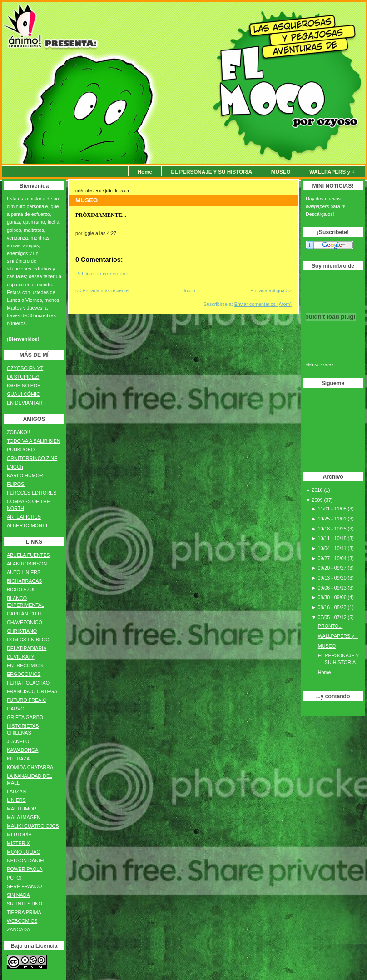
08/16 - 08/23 (332, 607)
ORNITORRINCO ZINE (32, 458)
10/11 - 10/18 (332, 538)
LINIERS (16, 800)
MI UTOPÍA (19, 835)
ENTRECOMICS (25, 665)
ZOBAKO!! (18, 432)
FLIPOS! (16, 484)
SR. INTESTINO (25, 904)
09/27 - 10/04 (332, 558)
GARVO (16, 709)
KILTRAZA (18, 759)
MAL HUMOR (22, 809)
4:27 (112, 233)
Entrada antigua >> (271, 290)
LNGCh (15, 467)
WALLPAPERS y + (332, 172)
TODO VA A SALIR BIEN (34, 441)
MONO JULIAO (24, 852)
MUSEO (281, 172)
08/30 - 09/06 (332, 597)
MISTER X (18, 843)
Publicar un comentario (102, 274)
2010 (318, 490)
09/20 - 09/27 (332, 568)
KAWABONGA (22, 750)
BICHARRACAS (24, 581)
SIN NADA (18, 895)
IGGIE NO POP (24, 385)
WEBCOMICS (22, 921)
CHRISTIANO (22, 631)
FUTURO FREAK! (26, 700)
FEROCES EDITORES (32, 493)
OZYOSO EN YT (25, 368)
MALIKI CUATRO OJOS (33, 826)
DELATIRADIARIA (27, 648)
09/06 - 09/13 (332, 588)
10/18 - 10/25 (332, 529)
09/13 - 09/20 (332, 578)
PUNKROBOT (22, 450)
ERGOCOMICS (24, 674)
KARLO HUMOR (25, 475)
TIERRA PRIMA (24, 912)
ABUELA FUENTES (28, 555)
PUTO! (14, 878)
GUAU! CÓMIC (23, 394)
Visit (320, 365)
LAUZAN (16, 791)
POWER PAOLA (25, 869)
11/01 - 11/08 (332, 509)
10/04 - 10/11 (332, 548)
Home (145, 172)
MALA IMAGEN (24, 817)
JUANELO (18, 741)
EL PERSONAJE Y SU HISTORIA (211, 172)
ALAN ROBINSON (27, 564)
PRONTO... (330, 626)
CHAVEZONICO (25, 622)
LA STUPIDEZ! (23, 377)
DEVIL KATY (21, 657)
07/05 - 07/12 (332, 617)
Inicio (190, 290)
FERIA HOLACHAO (28, 683)
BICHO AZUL (21, 590)
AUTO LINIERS (24, 572)
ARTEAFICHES (24, 517)
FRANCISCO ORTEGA (32, 691)
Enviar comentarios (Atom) (263, 304)
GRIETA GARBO (25, 717)
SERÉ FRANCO (24, 886)
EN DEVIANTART (26, 403)
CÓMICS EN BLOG (28, 640)
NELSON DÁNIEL (26, 860)
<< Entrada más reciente (102, 290)
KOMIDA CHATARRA (30, 767)
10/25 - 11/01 (332, 519)
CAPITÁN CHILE (25, 614)
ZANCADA (18, 930)
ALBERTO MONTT (27, 525)
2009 (318, 500)
